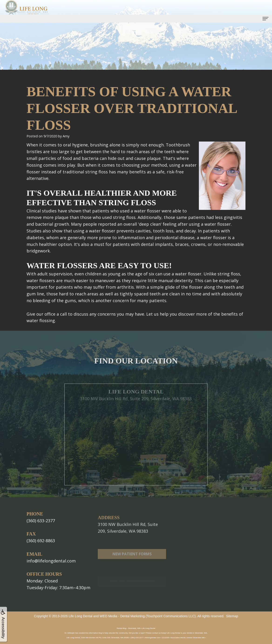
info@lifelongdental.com (51, 561)
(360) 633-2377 (41, 521)
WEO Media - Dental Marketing (122, 616)
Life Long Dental (81, 616)
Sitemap (232, 616)
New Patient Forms (132, 565)
